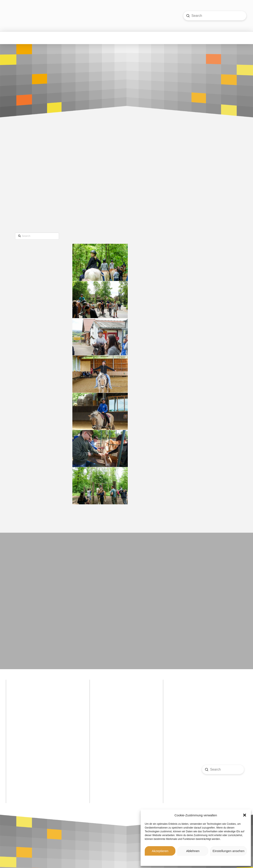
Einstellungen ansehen (228, 851)
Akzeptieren (160, 851)
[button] (245, 815)
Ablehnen (193, 851)
